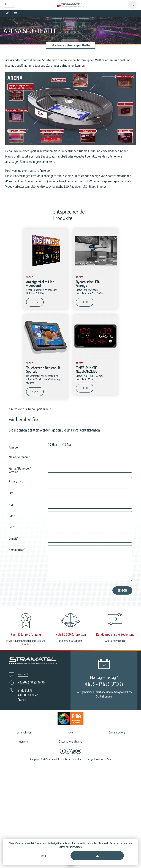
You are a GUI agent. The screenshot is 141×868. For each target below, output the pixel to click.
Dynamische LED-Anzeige (88, 284)
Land (12, 515)
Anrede (13, 447)
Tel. (12, 527)
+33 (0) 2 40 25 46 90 (31, 682)
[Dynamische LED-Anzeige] (95, 272)
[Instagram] (73, 751)
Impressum (24, 741)
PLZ (11, 504)
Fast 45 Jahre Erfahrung (26, 634)
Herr (55, 445)
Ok (97, 856)
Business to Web (102, 759)
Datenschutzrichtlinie (70, 741)
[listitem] (124, 83)
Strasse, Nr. (16, 481)
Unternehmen (24, 732)
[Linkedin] (68, 751)
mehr (35, 302)
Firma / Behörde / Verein (20, 470)
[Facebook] (63, 751)
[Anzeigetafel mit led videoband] (46, 272)
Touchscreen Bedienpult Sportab (43, 369)
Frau (70, 445)
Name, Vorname (19, 457)
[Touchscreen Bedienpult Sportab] (46, 358)
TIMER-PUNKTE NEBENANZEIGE (87, 369)
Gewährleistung (117, 732)
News (70, 732)
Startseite (58, 45)
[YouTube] (78, 751)
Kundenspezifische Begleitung (115, 634)
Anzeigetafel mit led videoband (40, 284)
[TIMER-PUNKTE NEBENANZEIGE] (95, 358)
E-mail (13, 538)
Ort (11, 493)
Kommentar (17, 549)
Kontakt (23, 674)
